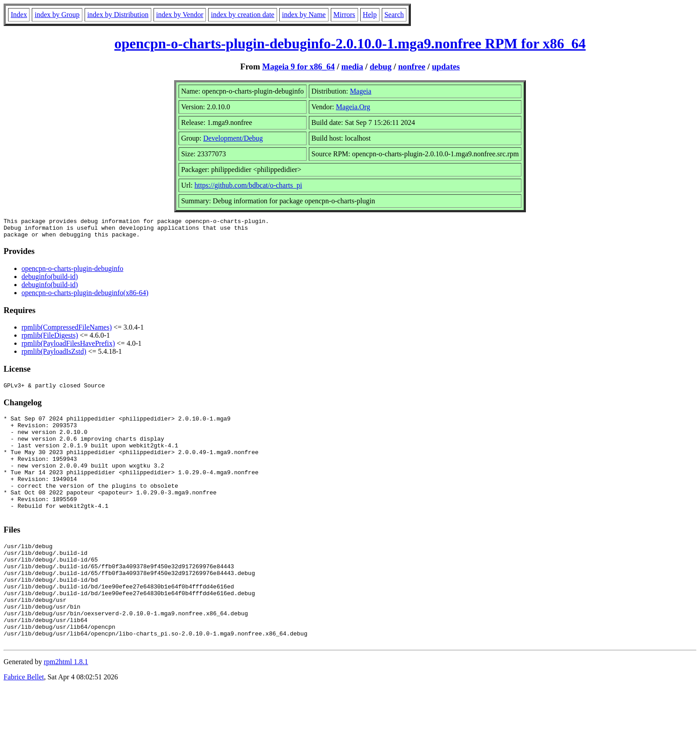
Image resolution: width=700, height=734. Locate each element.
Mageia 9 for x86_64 (299, 67)
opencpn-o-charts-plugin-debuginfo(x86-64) (85, 297)
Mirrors (344, 15)
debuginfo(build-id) (50, 281)
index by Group (57, 15)
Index (19, 15)
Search (394, 15)
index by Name (304, 15)
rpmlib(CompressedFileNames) (67, 331)
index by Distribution (118, 15)
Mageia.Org (353, 107)
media (352, 67)
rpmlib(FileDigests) (50, 339)
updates (446, 67)
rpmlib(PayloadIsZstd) (54, 355)
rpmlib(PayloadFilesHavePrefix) (68, 347)
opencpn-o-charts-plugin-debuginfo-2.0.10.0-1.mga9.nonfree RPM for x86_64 (350, 43)
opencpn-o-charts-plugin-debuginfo (72, 273)
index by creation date (243, 15)
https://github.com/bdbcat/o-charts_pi (248, 185)
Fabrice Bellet (24, 723)
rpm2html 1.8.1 (66, 707)
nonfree (412, 67)
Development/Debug (233, 138)
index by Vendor (180, 15)
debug (381, 67)
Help (370, 15)
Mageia (361, 91)
